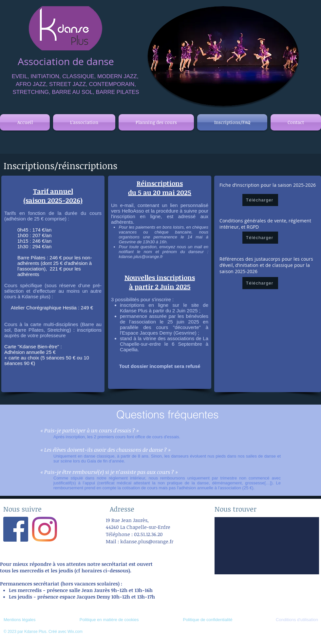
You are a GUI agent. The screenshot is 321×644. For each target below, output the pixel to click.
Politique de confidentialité (208, 620)
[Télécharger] (260, 200)
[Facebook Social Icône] (16, 529)
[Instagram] (45, 529)
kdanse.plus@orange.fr (141, 257)
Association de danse (66, 61)
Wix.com (75, 632)
